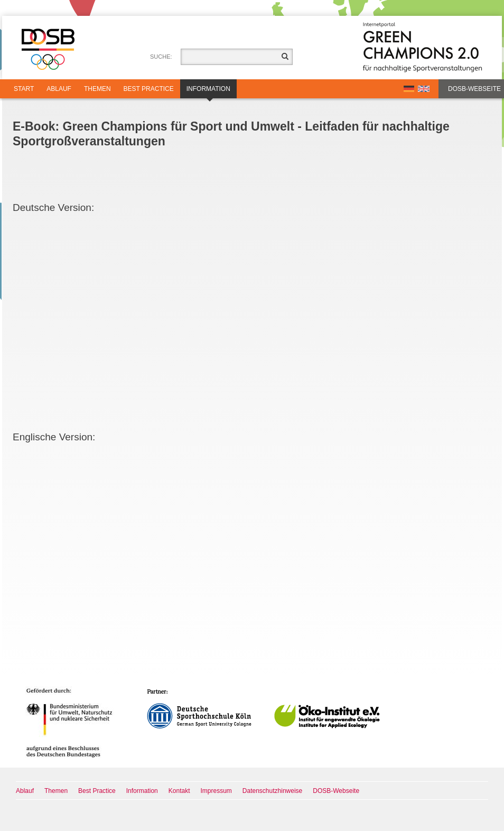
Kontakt (179, 791)
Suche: (161, 57)
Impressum (216, 791)
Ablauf (59, 89)
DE (409, 89)
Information (208, 92)
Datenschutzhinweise (272, 791)
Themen (97, 89)
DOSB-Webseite (474, 89)
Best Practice (149, 89)
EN (424, 89)
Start (24, 89)
